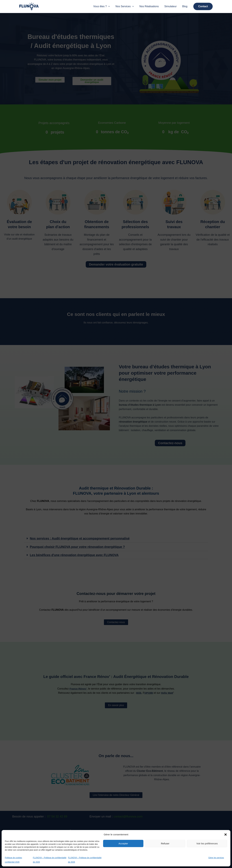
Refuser (165, 843)
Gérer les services (216, 858)
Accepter (123, 843)
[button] (226, 834)
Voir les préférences (207, 843)
